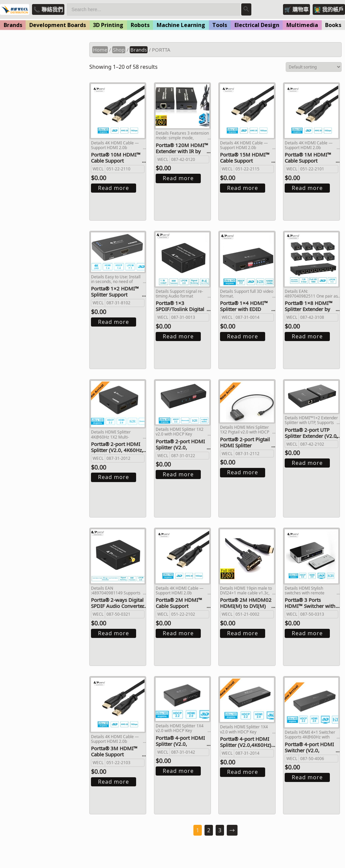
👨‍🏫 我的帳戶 (329, 9)
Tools (220, 25)
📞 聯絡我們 (48, 9)
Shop (119, 50)
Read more (114, 188)
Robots (140, 25)
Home (100, 50)
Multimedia (302, 25)
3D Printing (108, 25)
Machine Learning (181, 25)
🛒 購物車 (296, 9)
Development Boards (58, 25)
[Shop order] (314, 67)
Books (333, 25)
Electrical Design (257, 25)
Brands (13, 25)
